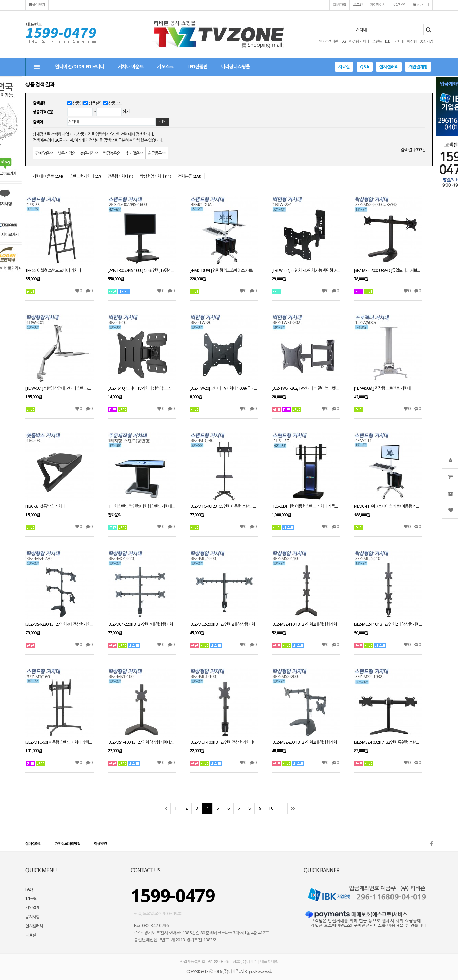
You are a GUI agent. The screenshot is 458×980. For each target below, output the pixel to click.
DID (388, 41)
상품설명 (96, 103)
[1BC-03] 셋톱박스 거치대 (45, 506)
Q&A (365, 67)
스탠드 (377, 41)
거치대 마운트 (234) (47, 176)
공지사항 (32, 917)
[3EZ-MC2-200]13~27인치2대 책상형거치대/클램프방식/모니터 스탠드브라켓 (224, 624)
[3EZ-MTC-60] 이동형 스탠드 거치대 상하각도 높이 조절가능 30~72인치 (60, 742)
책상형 (412, 41)
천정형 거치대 (359, 41)
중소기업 (426, 41)
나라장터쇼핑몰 (235, 67)
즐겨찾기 (37, 5)
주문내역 (399, 5)
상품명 (78, 103)
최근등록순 (157, 153)
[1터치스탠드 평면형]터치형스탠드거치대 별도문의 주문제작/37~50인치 (142, 506)
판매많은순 (44, 153)
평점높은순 (111, 153)
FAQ (29, 889)
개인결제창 (418, 67)
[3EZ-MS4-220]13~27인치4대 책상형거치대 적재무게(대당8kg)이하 (60, 624)
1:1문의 (31, 898)
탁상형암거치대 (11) (155, 176)
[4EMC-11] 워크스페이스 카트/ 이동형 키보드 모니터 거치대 (388, 506)
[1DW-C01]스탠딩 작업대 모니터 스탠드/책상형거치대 (60, 388)
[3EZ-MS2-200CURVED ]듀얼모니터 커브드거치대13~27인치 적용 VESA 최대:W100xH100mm (388, 271)
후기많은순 (134, 153)
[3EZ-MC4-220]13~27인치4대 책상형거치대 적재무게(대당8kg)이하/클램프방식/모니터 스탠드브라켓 (142, 624)
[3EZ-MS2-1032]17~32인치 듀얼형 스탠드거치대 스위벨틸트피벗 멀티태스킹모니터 (388, 742)
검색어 (38, 122)
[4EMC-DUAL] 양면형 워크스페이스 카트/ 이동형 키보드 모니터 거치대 (224, 271)
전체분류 (189, 176)
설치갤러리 (389, 67)
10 (271, 808)
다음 (282, 808)
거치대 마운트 (131, 67)
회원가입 (339, 5)
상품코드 (115, 103)
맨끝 (293, 808)
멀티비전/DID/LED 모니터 (80, 67)
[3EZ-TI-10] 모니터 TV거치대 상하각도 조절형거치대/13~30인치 (142, 388)
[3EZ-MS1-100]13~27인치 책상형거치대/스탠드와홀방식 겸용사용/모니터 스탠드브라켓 (142, 742)
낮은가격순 (66, 153)
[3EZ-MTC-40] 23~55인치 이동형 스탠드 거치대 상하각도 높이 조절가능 (224, 506)
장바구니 (421, 5)
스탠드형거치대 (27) (85, 176)
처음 (165, 808)
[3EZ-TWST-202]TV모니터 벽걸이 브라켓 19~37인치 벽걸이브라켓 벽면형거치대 (306, 388)
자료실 (344, 67)
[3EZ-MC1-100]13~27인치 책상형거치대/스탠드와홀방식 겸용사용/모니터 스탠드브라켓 (224, 742)
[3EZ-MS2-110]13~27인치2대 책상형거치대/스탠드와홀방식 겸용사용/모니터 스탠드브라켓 (306, 624)
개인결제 (32, 908)
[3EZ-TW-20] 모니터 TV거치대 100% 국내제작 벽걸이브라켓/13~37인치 (224, 388)
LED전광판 (197, 67)
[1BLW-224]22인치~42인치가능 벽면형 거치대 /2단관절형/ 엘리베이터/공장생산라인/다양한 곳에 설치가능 (306, 271)
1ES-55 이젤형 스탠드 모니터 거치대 (53, 271)
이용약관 (100, 844)
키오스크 (165, 67)
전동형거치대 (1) (120, 176)
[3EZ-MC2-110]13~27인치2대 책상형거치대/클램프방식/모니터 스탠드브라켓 (388, 624)
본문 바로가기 (0, 0)
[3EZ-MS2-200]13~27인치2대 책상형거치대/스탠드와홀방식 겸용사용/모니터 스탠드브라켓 (306, 742)
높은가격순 (89, 153)
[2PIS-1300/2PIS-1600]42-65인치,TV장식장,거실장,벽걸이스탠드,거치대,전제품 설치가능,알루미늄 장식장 (142, 271)
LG (343, 41)
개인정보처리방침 (68, 844)
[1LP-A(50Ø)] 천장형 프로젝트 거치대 (382, 388)
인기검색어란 (328, 41)
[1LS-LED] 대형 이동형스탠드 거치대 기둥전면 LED (306, 506)
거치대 (399, 41)
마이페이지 (378, 5)
